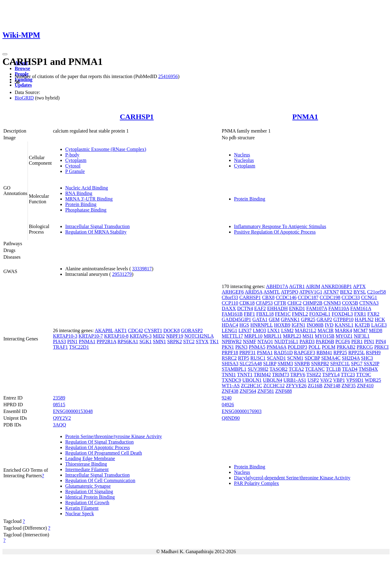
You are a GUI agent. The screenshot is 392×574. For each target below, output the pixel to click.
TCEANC (315, 369)
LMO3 (259, 330)
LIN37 (245, 330)
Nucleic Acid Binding (87, 188)
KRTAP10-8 (116, 336)
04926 (228, 405)
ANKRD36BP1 (337, 286)
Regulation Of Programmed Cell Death (104, 453)
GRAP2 (324, 319)
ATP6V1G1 (311, 292)
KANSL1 (344, 325)
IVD (329, 325)
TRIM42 (262, 375)
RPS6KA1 (128, 341)
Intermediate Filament (87, 469)
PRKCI (381, 347)
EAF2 (260, 308)
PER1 (357, 341)
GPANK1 (290, 319)
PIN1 (73, 341)
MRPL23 (292, 336)
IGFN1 (298, 325)
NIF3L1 (362, 336)
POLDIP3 (297, 347)
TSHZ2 (314, 375)
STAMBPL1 (234, 369)
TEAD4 (350, 369)
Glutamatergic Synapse (88, 486)
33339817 (142, 269)
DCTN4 (245, 308)
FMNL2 (300, 314)
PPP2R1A (107, 341)
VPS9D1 (355, 380)
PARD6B (325, 341)
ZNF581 (266, 391)
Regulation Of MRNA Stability (96, 232)
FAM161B (232, 314)
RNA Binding (79, 193)
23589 (59, 398)
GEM (274, 319)
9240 (227, 398)
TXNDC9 (231, 380)
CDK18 (247, 303)
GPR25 (308, 319)
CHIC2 (294, 303)
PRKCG (365, 347)
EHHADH (277, 308)
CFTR (280, 303)
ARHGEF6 (233, 292)
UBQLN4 (272, 380)
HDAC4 (230, 325)
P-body (72, 155)
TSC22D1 (79, 347)
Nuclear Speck (80, 514)
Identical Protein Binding (90, 497)
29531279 (122, 274)
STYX (202, 341)
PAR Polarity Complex (256, 483)
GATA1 (260, 319)
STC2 (189, 341)
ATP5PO (290, 292)
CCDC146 (286, 297)
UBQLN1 (252, 380)
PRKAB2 (346, 347)
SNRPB (302, 364)
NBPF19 (175, 336)
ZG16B (315, 386)
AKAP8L (104, 330)
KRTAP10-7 (91, 336)
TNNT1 (245, 375)
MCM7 (360, 330)
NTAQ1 (265, 341)
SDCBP (312, 358)
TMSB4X (368, 369)
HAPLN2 (364, 319)
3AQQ (60, 425)
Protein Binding (81, 204)
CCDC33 (351, 297)
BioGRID (24, 98)
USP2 (313, 380)
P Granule (75, 171)
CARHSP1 (137, 117)
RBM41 (324, 353)
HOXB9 (282, 325)
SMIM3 (285, 364)
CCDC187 (308, 297)
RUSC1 (258, 358)
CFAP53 (264, 303)
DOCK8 (172, 330)
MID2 (159, 336)
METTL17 (232, 336)
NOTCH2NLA (199, 336)
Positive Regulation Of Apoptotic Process (275, 232)
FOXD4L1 (320, 314)
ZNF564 (248, 391)
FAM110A (339, 308)
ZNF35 (349, 386)
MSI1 (308, 336)
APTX (359, 286)
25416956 (168, 76)
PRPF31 (247, 353)
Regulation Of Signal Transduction (100, 442)
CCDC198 (330, 297)
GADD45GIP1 (236, 319)
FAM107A (317, 308)
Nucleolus (244, 160)
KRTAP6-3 (141, 336)
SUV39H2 (258, 369)
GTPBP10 (344, 319)
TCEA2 (296, 369)
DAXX (229, 308)
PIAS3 (60, 341)
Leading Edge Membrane (90, 458)
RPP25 (340, 353)
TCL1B (333, 369)
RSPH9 (373, 353)
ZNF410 (365, 386)
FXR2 (373, 314)
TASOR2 (279, 369)
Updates (23, 85)
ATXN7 (331, 292)
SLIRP (270, 364)
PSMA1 (265, 353)
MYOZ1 (344, 336)
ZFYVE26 (296, 386)
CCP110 (230, 303)
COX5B (350, 303)
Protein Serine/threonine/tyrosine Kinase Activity (114, 436)
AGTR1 (297, 286)
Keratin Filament (82, 508)
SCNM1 (295, 358)
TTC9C (364, 375)
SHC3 (367, 358)
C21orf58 (377, 292)
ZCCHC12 (274, 386)
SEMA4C (331, 358)
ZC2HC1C (252, 386)
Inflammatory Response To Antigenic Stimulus (280, 226)
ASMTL (272, 292)
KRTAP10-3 (65, 336)
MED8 (376, 330)
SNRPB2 (320, 364)
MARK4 (343, 330)
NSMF (250, 341)
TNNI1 (229, 375)
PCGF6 (343, 341)
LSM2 (287, 330)
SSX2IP (371, 364)
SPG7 (357, 364)
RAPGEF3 (305, 353)
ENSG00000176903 (242, 411)
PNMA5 (257, 347)
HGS (244, 325)
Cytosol (73, 166)
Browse (22, 68)
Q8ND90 (231, 418)
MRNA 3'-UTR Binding (89, 199)
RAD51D (283, 353)
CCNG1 (369, 297)
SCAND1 (276, 358)
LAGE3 (379, 325)
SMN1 (159, 341)
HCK (380, 319)
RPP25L (356, 353)
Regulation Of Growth (87, 503)
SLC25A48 (251, 364)
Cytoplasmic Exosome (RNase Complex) (106, 149)
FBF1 (249, 314)
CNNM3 (332, 303)
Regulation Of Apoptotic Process (98, 447)
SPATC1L (340, 364)
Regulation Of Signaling (89, 491)
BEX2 (346, 292)
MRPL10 (253, 336)
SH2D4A (351, 358)
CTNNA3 (369, 303)
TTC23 (348, 375)
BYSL (360, 292)
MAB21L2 (306, 330)
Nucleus (242, 155)
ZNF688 (284, 391)
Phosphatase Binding (86, 210)
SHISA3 (230, 364)
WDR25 (373, 380)
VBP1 (339, 380)
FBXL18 (265, 314)
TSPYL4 (331, 375)
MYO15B (325, 336)
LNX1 (274, 330)
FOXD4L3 (342, 314)
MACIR (326, 330)
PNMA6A (276, 347)
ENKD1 (297, 308)
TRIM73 (281, 375)
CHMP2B (313, 303)
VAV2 (326, 380)
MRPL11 (273, 336)
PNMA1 (305, 117)
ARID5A (254, 292)
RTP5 (243, 358)
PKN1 (228, 347)
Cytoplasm (76, 160)
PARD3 (307, 341)
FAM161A (361, 308)
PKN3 (241, 347)
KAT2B (362, 325)
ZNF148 (332, 386)
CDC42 (136, 330)
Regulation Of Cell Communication (100, 480)
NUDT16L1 (286, 341)
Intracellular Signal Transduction (98, 226)
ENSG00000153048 (73, 411)
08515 (59, 405)
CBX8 (268, 297)
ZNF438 (230, 391)
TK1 (214, 341)
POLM (329, 347)
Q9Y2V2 (62, 418)
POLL (314, 347)
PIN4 (381, 341)
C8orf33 (230, 297)
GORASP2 (192, 330)
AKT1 (121, 330)
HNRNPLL (261, 325)
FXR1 (360, 314)
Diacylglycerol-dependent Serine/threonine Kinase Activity (292, 478)
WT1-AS (231, 386)
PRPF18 (230, 353)
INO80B (315, 325)
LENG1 (230, 330)
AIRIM (313, 286)
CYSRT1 (153, 330)
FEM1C (283, 314)
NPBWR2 (232, 341)
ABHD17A (277, 286)
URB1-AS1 (295, 380)
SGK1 (145, 341)
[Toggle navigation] (5, 54)
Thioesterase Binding (86, 464)
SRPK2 (175, 341)
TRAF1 (60, 347)
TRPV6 (298, 375)
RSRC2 (229, 358)
